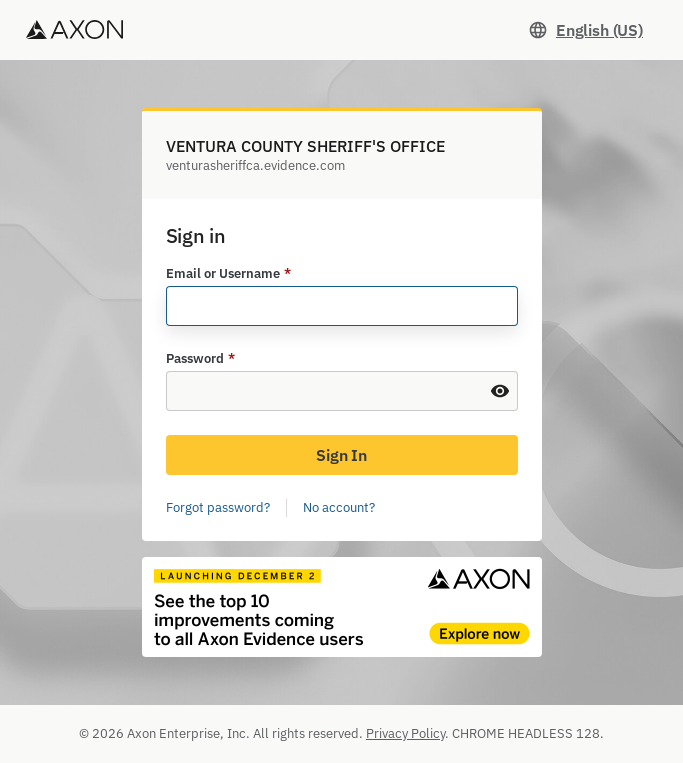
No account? (339, 507)
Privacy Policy (405, 733)
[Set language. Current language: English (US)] (585, 30)
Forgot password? (218, 507)
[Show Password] (500, 391)
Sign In (341, 455)
